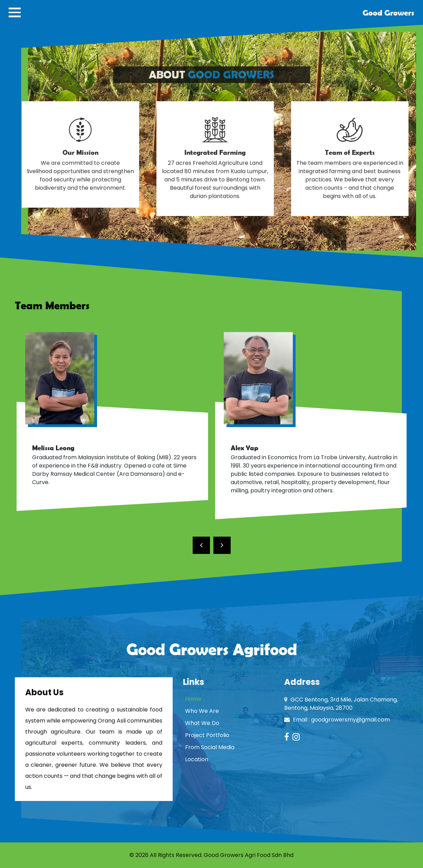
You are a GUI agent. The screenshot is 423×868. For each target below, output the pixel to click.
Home (193, 699)
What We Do (202, 723)
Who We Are (202, 711)
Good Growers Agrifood (212, 649)
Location (197, 759)
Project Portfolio (207, 735)
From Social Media (210, 747)
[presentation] (201, 545)
